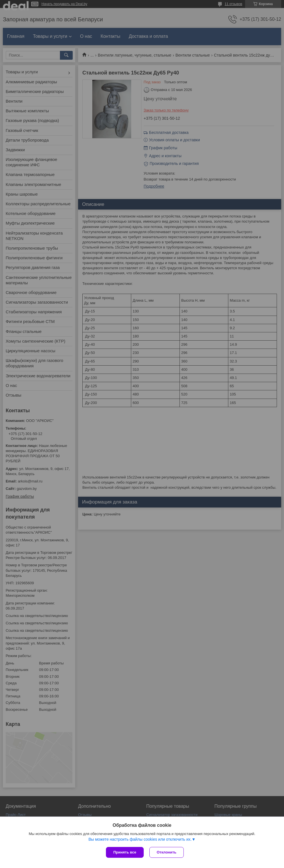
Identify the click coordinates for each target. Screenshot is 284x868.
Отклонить (167, 852)
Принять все (125, 852)
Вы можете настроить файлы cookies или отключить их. (140, 839)
